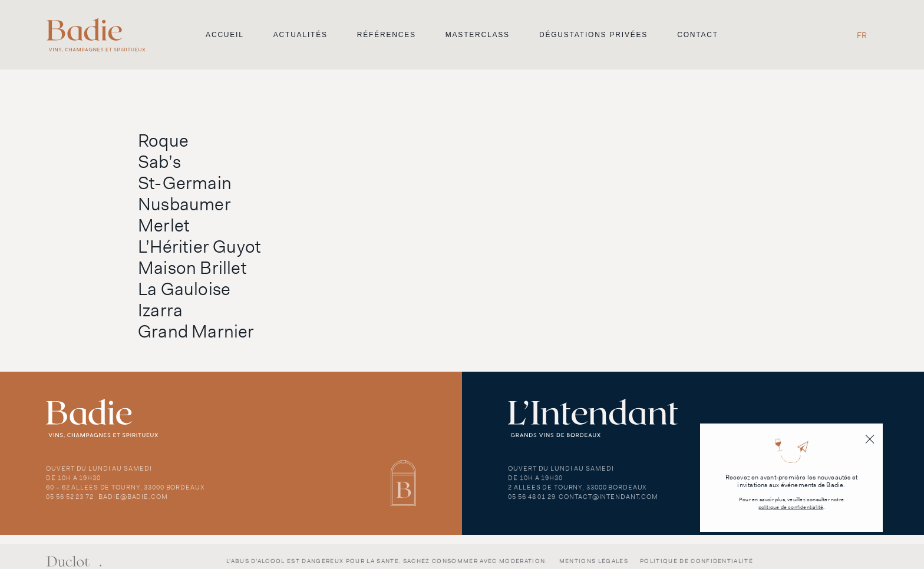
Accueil (225, 35)
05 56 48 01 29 (532, 501)
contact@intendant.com (608, 501)
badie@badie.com (133, 501)
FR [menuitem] (862, 35)
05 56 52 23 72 (70, 501)
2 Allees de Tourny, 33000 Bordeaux (577, 492)
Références (387, 35)
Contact (698, 35)
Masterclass (478, 35)
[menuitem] (862, 35)
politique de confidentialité (791, 507)
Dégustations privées (593, 35)
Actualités (301, 35)
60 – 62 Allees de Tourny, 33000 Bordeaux (125, 492)
